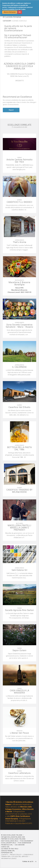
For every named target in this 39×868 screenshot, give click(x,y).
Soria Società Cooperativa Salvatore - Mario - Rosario (19, 326)
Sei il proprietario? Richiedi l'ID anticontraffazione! (18, 36)
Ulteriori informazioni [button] (10, 12)
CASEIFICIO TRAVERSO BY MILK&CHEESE (19, 491)
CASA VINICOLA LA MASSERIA (19, 692)
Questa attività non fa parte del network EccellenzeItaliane (18, 28)
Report (11, 110)
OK (20, 12)
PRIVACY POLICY (16, 855)
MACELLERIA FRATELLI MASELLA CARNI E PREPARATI (19, 528)
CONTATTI (5, 855)
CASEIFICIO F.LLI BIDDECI (19, 202)
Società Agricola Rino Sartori (19, 610)
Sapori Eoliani (19, 650)
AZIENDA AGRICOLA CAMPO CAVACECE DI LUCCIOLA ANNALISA (19, 66)
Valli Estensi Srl (19, 570)
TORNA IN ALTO (29, 862)
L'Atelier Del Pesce (19, 733)
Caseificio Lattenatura (19, 773)
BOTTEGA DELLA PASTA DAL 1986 (19, 448)
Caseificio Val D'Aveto (19, 407)
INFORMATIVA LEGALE (9, 858)
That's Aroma (19, 242)
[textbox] (19, 290)
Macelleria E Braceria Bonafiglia (19, 284)
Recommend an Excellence (17, 97)
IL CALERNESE (19, 367)
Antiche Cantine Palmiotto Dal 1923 (19, 161)
